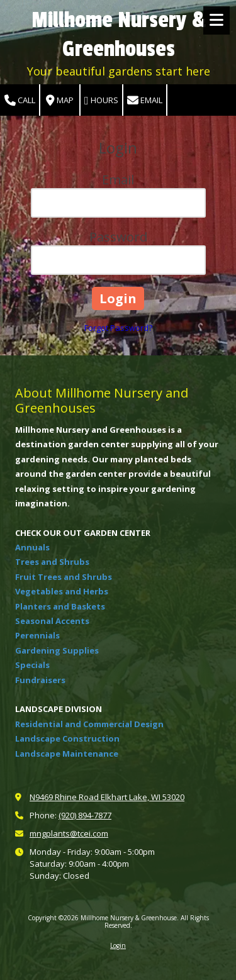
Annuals (32, 547)
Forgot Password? (118, 328)
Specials (32, 665)
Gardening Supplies (57, 650)
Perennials (37, 635)
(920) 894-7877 (85, 815)
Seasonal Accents (52, 621)
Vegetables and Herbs (62, 591)
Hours (101, 100)
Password (118, 237)
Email (145, 100)
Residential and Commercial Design (89, 724)
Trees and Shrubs (52, 562)
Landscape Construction (67, 738)
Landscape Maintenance (67, 754)
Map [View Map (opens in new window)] (60, 100)
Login (118, 945)
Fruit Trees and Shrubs (64, 577)
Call (20, 100)
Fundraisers (40, 680)
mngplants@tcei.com (69, 833)
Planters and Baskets (60, 606)
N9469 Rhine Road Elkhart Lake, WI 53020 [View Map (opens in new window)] (107, 797)
